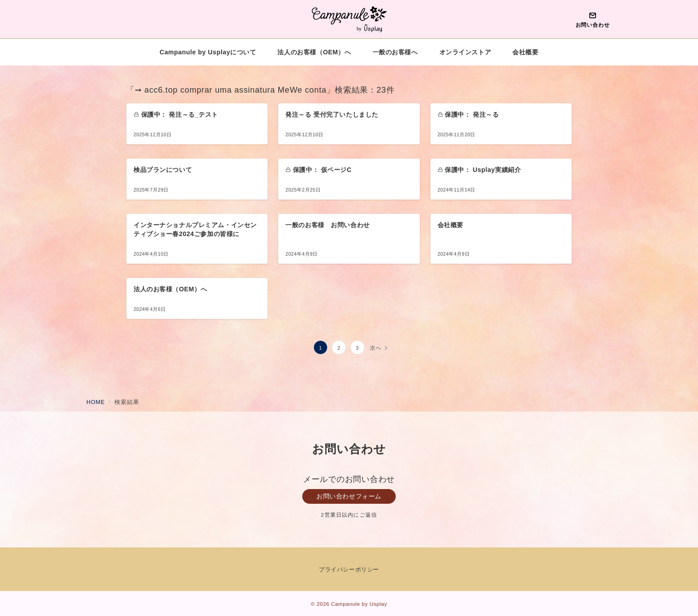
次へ (376, 348)
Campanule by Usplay (359, 604)
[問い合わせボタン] (592, 19)
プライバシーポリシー (349, 569)
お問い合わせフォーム (349, 496)
